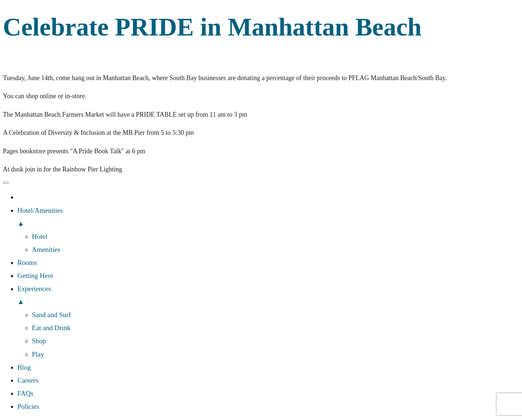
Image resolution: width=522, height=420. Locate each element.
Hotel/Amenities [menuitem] (268, 218)
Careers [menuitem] (28, 380)
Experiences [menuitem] (268, 297)
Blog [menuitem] (24, 367)
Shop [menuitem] (39, 341)
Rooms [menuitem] (27, 263)
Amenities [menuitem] (46, 249)
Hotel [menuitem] (40, 236)
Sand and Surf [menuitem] (51, 315)
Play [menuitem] (38, 354)
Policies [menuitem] (28, 406)
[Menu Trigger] (6, 183)
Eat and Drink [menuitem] (51, 328)
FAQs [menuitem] (25, 393)
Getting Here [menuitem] (35, 276)
